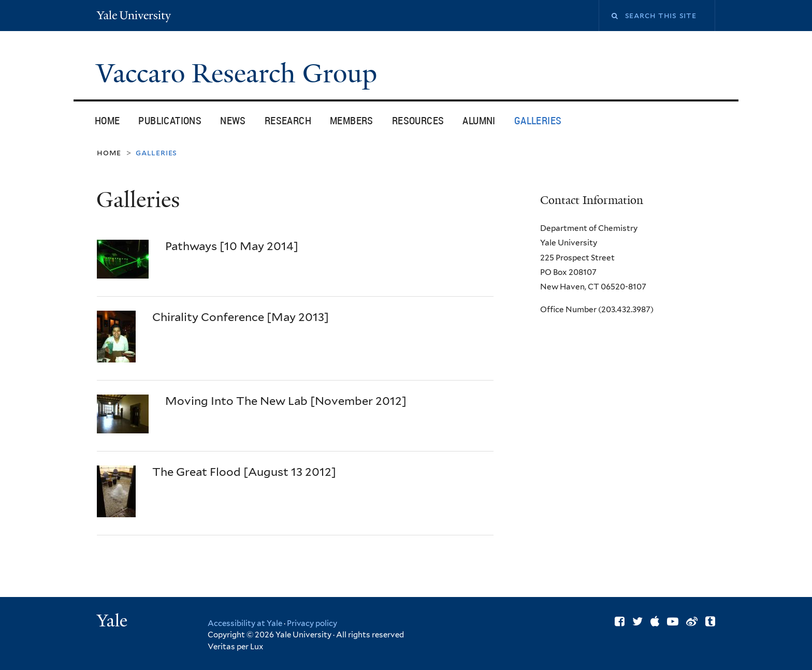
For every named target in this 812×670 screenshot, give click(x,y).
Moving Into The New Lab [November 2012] (286, 401)
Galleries (538, 120)
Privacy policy (312, 623)
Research (288, 120)
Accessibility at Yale (245, 623)
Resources (418, 120)
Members (352, 120)
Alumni (479, 120)
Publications (170, 120)
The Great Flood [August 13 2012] (244, 472)
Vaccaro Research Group (240, 74)
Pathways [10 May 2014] (232, 246)
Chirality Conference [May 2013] (241, 317)
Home (107, 120)
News (233, 120)
